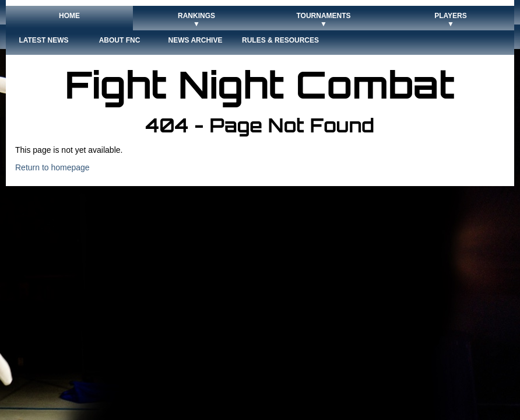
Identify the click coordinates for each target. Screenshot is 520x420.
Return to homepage (52, 167)
